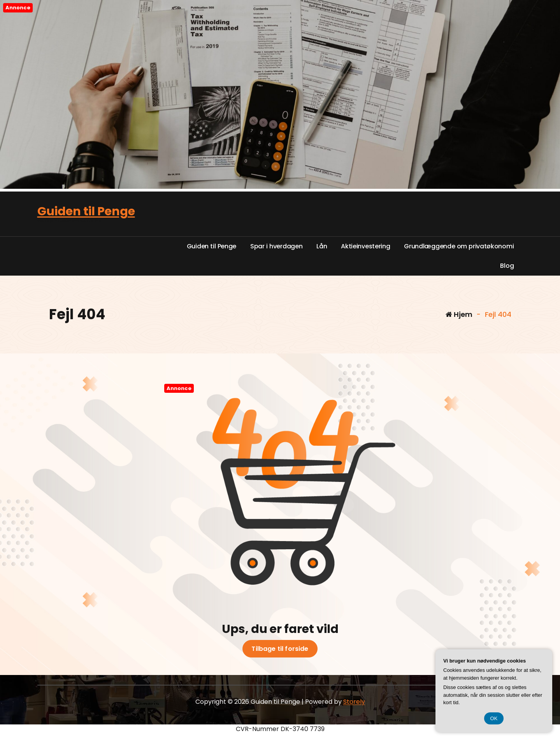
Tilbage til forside (280, 649)
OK (494, 718)
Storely (354, 702)
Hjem (459, 314)
